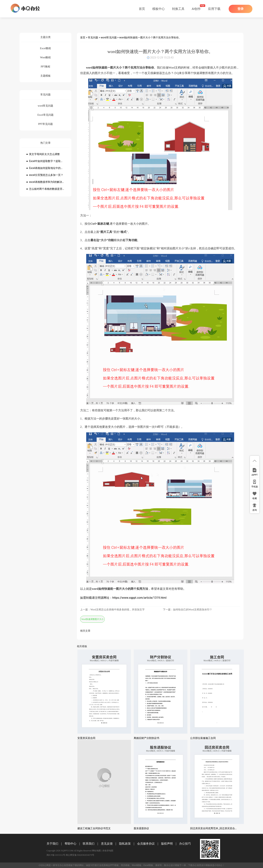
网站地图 (96, 851)
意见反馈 (107, 844)
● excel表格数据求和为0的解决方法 (45, 182)
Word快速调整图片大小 (92, 619)
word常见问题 (109, 37)
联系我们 (89, 844)
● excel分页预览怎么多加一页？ (45, 175)
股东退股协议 (141, 828)
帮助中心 (70, 844)
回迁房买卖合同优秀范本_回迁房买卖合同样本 (216, 828)
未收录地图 (108, 851)
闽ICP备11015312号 (56, 855)
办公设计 (171, 865)
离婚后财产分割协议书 (146, 738)
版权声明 (167, 844)
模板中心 (159, 9)
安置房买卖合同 (86, 738)
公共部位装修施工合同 (203, 738)
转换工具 (178, 9)
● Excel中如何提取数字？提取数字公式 (45, 161)
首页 (142, 9)
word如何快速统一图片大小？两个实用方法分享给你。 (150, 37)
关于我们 (52, 844)
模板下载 (73, 865)
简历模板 (125, 865)
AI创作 (196, 9)
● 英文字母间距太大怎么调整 (43, 154)
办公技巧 (185, 844)
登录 (241, 9)
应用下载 (214, 9)
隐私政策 (125, 844)
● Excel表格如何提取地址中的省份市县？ (45, 168)
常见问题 (93, 37)
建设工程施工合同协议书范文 (94, 828)
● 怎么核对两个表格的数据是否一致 (45, 189)
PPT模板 (114, 865)
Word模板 (137, 865)
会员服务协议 (146, 844)
